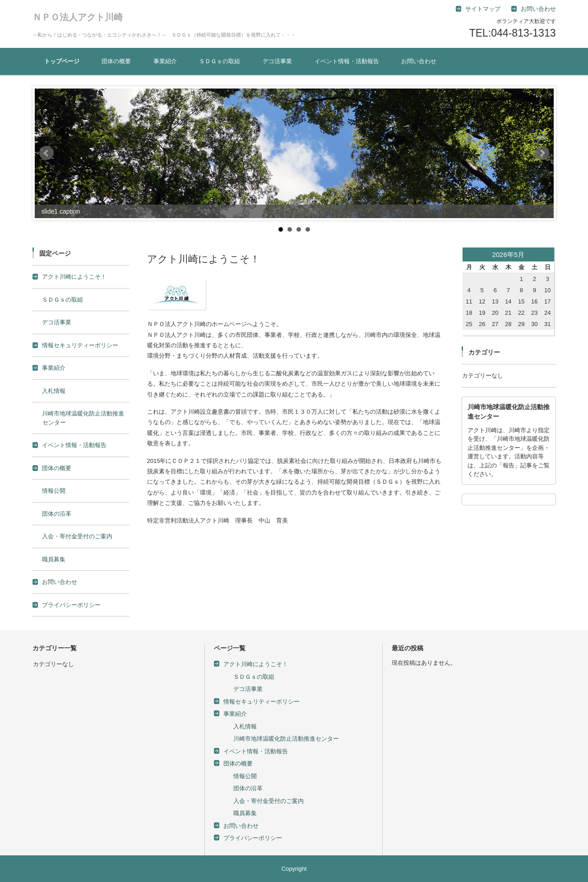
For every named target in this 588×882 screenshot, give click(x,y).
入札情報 (54, 391)
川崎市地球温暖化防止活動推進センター (286, 739)
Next (542, 153)
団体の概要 (116, 61)
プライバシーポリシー (71, 605)
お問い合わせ (419, 61)
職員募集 (54, 559)
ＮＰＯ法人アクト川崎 (78, 17)
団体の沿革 (57, 514)
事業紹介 (165, 61)
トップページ (62, 61)
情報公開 (54, 491)
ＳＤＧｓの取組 (220, 61)
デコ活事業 (277, 61)
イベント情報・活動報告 (347, 61)
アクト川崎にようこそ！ (74, 277)
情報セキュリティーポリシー (80, 345)
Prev (46, 153)
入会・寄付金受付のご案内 (77, 536)
